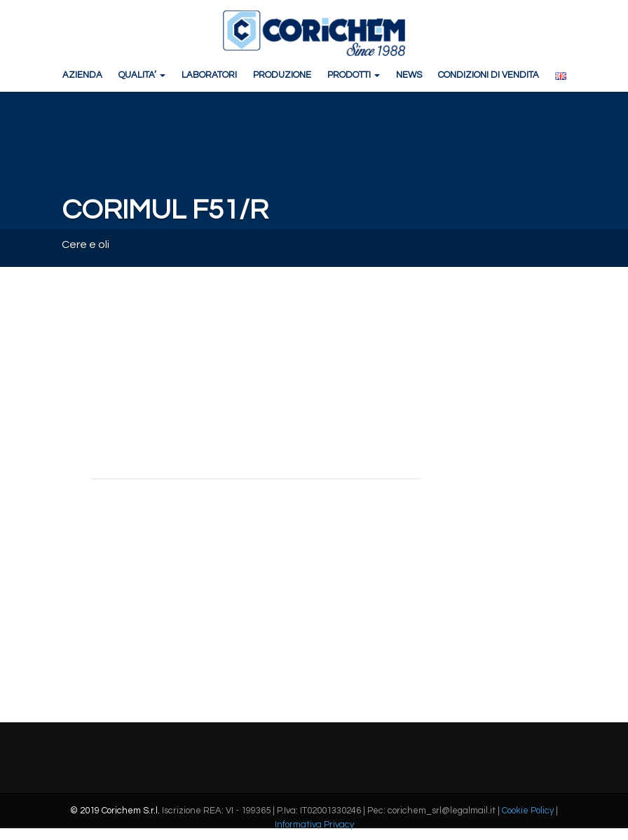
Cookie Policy (528, 811)
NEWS (409, 75)
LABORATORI (209, 75)
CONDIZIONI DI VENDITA (489, 75)
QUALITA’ (142, 75)
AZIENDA (82, 75)
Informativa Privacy (314, 825)
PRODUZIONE (282, 75)
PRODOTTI (354, 75)
